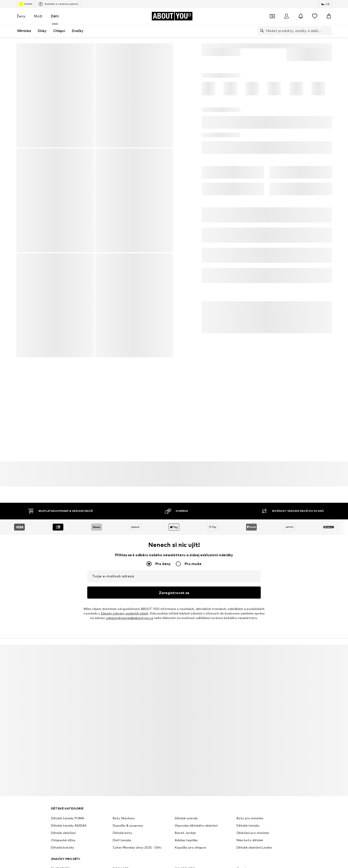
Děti (55, 16)
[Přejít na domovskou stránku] (172, 16)
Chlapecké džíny (63, 839)
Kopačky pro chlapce (190, 846)
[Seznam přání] (315, 16)
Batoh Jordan (185, 832)
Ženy (21, 16)
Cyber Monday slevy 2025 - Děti (137, 846)
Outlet (26, 4)
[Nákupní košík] (329, 16)
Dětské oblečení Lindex (254, 846)
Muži (38, 16)
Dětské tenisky (248, 824)
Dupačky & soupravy (128, 824)
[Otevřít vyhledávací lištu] (261, 31)
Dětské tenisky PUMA (67, 817)
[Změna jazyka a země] (325, 4)
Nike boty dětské (250, 839)
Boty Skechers (124, 817)
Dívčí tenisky (122, 839)
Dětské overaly (186, 817)
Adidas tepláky (186, 839)
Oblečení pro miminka (253, 832)
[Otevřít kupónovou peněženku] (272, 16)
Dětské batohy (63, 846)
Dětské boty (122, 832)
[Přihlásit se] (286, 16)
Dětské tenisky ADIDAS (69, 824)
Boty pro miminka (250, 817)
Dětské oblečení (63, 832)
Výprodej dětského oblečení (196, 824)
